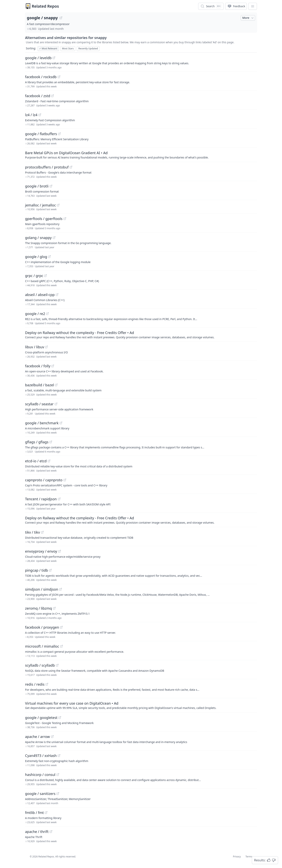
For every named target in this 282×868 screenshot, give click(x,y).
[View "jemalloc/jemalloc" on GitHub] (58, 205)
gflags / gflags (37, 442)
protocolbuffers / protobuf (47, 167)
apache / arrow (38, 737)
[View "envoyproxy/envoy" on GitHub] (60, 551)
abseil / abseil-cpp (40, 295)
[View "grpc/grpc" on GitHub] (45, 276)
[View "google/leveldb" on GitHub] (54, 58)
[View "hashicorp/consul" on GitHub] (58, 775)
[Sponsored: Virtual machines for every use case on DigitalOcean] (141, 705)
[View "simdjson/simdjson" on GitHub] (61, 589)
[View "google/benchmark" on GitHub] (61, 423)
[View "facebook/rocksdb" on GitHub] (59, 77)
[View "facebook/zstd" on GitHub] (52, 96)
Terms (249, 857)
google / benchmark (42, 423)
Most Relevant (48, 48)
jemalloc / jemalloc (40, 205)
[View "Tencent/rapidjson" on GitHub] (59, 499)
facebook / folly (38, 366)
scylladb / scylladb (40, 665)
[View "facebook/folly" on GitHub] (53, 366)
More (248, 18)
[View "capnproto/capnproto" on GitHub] (65, 480)
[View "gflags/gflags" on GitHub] (51, 442)
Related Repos (45, 6)
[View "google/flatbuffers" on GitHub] (59, 134)
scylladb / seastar (39, 404)
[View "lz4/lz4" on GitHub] (40, 115)
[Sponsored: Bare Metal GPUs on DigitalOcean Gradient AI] (141, 155)
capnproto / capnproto (44, 480)
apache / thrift (37, 832)
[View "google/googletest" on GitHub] (60, 718)
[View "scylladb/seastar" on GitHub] (56, 404)
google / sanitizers (40, 794)
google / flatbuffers (41, 134)
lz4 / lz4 (31, 115)
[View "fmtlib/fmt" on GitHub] (46, 813)
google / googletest (41, 718)
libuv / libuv (35, 347)
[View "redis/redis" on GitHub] (47, 684)
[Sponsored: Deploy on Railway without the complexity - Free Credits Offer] (141, 335)
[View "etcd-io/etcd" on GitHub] (49, 461)
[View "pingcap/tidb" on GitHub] (50, 570)
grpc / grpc (34, 276)
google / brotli (37, 186)
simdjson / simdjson (42, 589)
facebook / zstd (38, 96)
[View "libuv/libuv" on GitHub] (46, 347)
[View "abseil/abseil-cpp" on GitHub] (57, 295)
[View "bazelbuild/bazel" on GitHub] (56, 385)
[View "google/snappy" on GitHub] (61, 18)
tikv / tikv (33, 532)
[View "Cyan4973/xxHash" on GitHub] (59, 756)
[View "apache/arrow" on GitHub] (52, 737)
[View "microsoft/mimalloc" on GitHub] (61, 646)
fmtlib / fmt (34, 813)
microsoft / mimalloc (42, 646)
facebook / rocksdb (41, 77)
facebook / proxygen (42, 627)
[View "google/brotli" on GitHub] (51, 186)
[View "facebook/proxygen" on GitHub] (61, 627)
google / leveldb (38, 58)
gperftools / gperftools (44, 219)
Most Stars (68, 48)
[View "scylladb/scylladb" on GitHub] (57, 665)
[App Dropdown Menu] (253, 6)
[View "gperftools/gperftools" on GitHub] (65, 219)
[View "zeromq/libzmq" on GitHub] (54, 608)
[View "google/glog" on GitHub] (49, 257)
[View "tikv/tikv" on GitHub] (42, 532)
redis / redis (35, 684)
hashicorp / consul (40, 775)
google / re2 (35, 314)
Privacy (237, 857)
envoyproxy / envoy (41, 551)
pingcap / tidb (37, 570)
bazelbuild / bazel (39, 385)
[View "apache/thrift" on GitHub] (51, 832)
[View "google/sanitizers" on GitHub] (58, 794)
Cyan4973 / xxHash (41, 756)
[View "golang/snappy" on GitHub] (54, 238)
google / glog (36, 257)
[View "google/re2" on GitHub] (47, 314)
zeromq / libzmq (38, 608)
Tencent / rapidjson (41, 499)
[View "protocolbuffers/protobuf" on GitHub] (71, 167)
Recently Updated (88, 48)
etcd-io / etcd (36, 461)
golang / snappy (38, 238)
